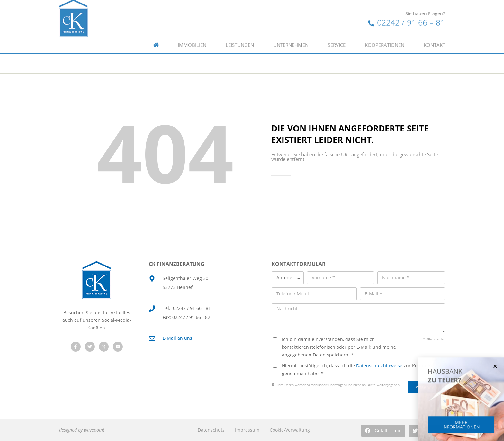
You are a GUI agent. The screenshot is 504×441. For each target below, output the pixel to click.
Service (337, 35)
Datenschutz (211, 430)
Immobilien (192, 35)
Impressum (247, 430)
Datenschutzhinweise (379, 366)
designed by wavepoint (82, 430)
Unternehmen (291, 35)
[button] (383, 431)
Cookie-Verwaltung (290, 430)
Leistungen (240, 35)
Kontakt (434, 35)
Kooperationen (385, 35)
